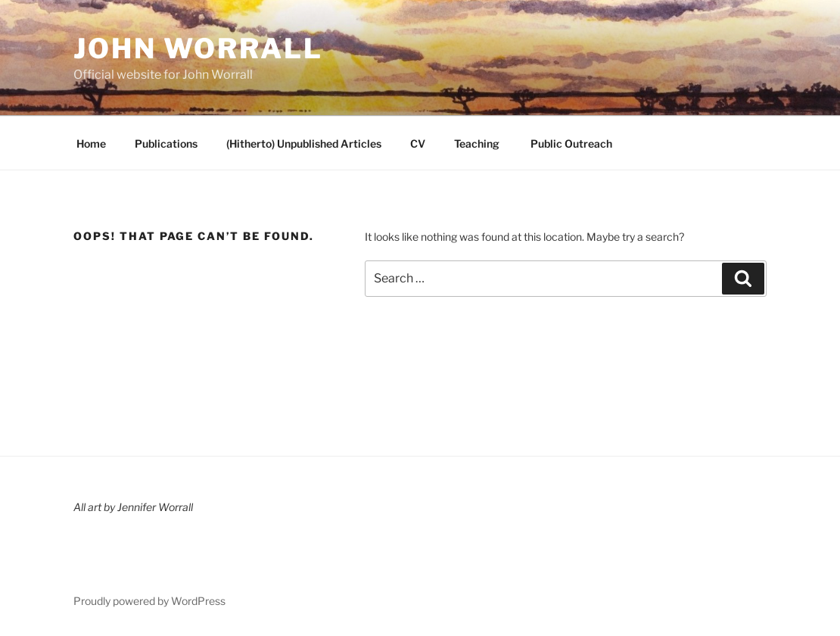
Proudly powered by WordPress (149, 601)
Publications (166, 143)
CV (418, 143)
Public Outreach (570, 143)
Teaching (477, 143)
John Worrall (198, 48)
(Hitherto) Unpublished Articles (304, 143)
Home (91, 143)
